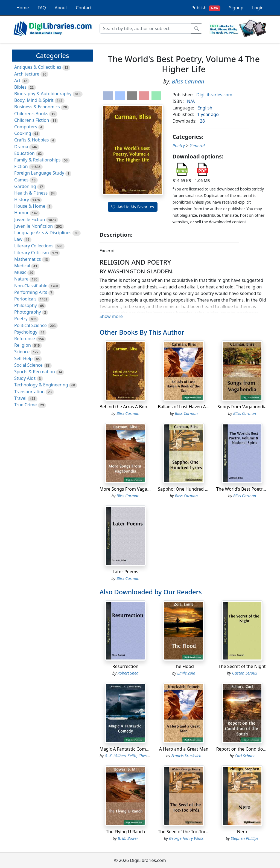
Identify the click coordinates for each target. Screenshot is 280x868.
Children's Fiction (32, 120)
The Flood (184, 666)
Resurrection (126, 666)
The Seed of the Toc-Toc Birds (188, 832)
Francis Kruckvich (186, 756)
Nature (21, 279)
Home (23, 8)
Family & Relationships (37, 160)
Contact (84, 8)
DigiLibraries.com (214, 95)
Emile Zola (186, 673)
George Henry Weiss (186, 838)
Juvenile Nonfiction (33, 226)
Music (20, 272)
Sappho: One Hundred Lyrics (187, 489)
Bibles (20, 87)
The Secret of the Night (242, 666)
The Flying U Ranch (125, 832)
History (22, 199)
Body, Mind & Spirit (34, 100)
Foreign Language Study (39, 173)
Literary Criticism (32, 253)
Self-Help (23, 358)
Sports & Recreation (35, 372)
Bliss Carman (188, 81)
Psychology (26, 332)
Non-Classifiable (31, 286)
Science (22, 352)
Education (24, 153)
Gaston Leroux (245, 673)
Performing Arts (31, 292)
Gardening (25, 186)
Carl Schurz (244, 756)
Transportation (29, 392)
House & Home (30, 206)
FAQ (42, 8)
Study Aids (25, 378)
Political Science (30, 325)
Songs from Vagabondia (242, 407)
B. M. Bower (128, 838)
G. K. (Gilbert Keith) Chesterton (131, 756)
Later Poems (126, 572)
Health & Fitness (31, 193)
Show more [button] (111, 316)
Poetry (21, 319)
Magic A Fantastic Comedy (126, 749)
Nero (242, 832)
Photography (28, 312)
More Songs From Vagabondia (131, 489)
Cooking (23, 133)
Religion (23, 345)
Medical (22, 266)
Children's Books (31, 114)
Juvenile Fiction (30, 219)
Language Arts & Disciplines (43, 233)
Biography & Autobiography (43, 94)
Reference (24, 338)
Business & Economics (37, 107)
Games (21, 180)
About (61, 8)
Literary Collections (34, 246)
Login (258, 8)
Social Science (28, 365)
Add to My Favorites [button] (133, 207)
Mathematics (27, 259)
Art (17, 80)
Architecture (27, 74)
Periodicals (25, 299)
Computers (26, 127)
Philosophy (26, 305)
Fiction (21, 166)
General (197, 146)
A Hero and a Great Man (184, 749)
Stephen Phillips (245, 838)
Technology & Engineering (41, 385)
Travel (20, 398)
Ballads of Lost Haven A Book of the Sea (198, 407)
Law (18, 239)
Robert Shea (128, 673)
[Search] (145, 28)
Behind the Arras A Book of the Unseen (139, 407)
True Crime (26, 405)
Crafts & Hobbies (31, 140)
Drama (21, 147)
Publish (206, 8)
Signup (236, 8)
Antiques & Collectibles (38, 67)
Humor (21, 213)
